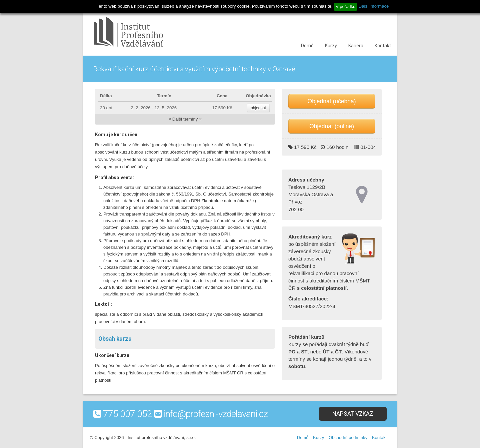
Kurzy (331, 46)
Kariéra (356, 46)
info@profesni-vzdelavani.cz (216, 414)
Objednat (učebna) (332, 101)
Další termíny (185, 119)
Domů (307, 46)
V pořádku (345, 6)
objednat (258, 108)
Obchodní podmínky (348, 438)
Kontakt (383, 46)
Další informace (374, 6)
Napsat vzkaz (353, 414)
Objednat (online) (332, 126)
